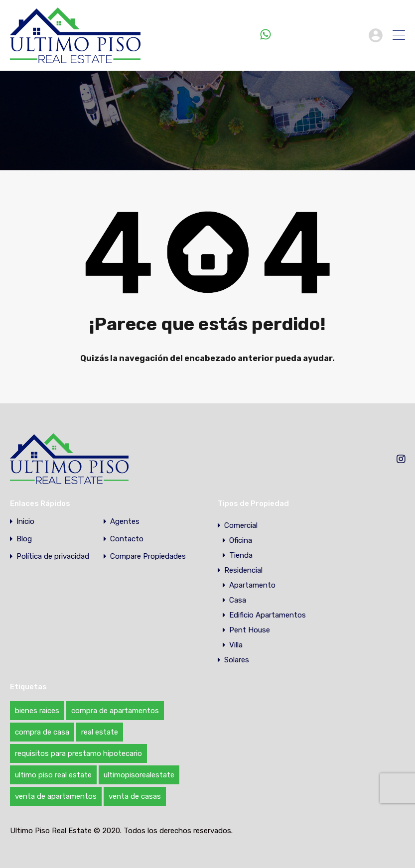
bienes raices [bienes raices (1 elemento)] (37, 711)
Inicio (25, 522)
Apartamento (252, 585)
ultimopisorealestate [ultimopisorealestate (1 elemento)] (139, 775)
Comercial (241, 525)
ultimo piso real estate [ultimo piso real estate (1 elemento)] (53, 775)
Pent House (250, 630)
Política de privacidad (53, 557)
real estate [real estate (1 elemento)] (100, 732)
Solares (237, 660)
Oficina (241, 540)
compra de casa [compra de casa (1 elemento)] (42, 732)
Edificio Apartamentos (268, 615)
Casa (238, 600)
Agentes (125, 522)
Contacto (127, 539)
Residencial (243, 570)
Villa (236, 645)
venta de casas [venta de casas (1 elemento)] (135, 796)
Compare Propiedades (148, 557)
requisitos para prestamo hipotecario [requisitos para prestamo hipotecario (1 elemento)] (78, 753)
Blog (24, 539)
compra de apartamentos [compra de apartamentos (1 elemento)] (115, 711)
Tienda (241, 555)
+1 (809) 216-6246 (318, 35)
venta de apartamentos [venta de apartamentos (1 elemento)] (56, 796)
